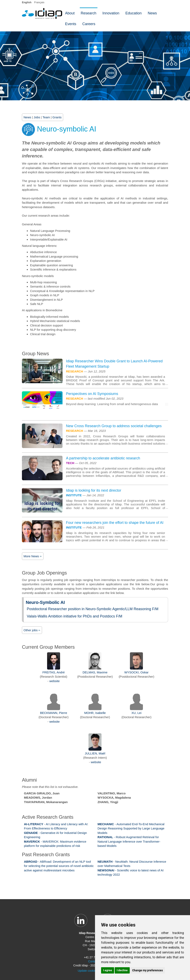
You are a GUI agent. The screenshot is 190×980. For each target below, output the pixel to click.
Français (39, 2)
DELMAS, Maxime (95, 672)
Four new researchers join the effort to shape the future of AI (115, 523)
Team (46, 117)
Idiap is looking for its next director (94, 490)
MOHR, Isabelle (95, 713)
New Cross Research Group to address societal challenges (114, 426)
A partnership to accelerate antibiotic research (103, 458)
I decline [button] (122, 970)
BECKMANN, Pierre (53, 713)
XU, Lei (137, 713)
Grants (57, 117)
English (27, 2)
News (27, 117)
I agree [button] (108, 970)
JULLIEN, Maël (95, 753)
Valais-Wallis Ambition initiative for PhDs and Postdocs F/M (74, 616)
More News (33, 556)
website (55, 681)
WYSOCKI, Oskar (137, 672)
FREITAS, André (54, 672)
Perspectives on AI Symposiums (92, 394)
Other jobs (32, 630)
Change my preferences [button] (147, 970)
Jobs (37, 117)
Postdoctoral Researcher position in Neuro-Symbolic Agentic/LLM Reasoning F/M (93, 609)
